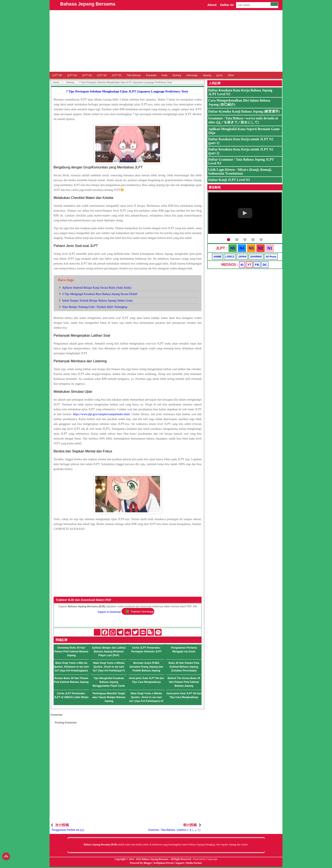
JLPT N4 (72, 75)
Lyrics (219, 75)
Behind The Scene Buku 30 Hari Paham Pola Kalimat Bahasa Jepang (184, 682)
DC (265, 265)
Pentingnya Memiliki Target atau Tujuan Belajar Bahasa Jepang (109, 697)
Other (231, 75)
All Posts (271, 257)
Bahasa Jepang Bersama (88, 4)
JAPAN (242, 257)
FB (257, 265)
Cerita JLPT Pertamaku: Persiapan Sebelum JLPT (146, 650)
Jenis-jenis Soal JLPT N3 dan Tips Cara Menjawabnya (184, 695)
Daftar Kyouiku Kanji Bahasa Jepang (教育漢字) (244, 111)
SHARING (256, 257)
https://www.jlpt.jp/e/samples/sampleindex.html (101, 414)
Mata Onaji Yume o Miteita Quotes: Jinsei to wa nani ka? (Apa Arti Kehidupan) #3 (146, 697)
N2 (261, 248)
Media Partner (194, 863)
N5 (233, 248)
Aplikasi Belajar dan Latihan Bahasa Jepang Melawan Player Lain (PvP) (109, 652)
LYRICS (230, 257)
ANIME (218, 257)
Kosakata (151, 75)
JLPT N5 (57, 75)
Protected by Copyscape (205, 859)
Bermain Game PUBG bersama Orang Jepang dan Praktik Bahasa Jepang (146, 667)
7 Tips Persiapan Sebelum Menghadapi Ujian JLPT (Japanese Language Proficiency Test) (127, 91)
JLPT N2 (102, 75)
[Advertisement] (166, 41)
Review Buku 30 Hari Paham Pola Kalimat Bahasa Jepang (71, 680)
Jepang (207, 75)
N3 (251, 248)
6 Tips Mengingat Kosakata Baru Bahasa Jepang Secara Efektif (100, 294)
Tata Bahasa (134, 75)
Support (180, 863)
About (212, 5)
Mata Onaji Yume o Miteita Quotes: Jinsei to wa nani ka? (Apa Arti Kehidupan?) (109, 667)
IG (242, 265)
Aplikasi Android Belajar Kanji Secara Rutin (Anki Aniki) (97, 288)
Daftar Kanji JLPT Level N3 (229, 180)
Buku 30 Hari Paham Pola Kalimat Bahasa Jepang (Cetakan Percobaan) (184, 667)
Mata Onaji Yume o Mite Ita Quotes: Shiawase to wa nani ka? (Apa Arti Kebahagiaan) (71, 667)
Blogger (148, 863)
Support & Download (109, 612)
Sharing (177, 75)
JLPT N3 (87, 75)
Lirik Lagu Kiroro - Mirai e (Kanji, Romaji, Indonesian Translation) (240, 172)
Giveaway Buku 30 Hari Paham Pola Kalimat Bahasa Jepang (71, 652)
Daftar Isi (227, 5)
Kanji (164, 75)
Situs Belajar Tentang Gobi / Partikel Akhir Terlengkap (95, 307)
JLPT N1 (117, 75)
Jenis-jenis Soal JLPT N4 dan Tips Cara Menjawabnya (146, 680)
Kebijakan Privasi (164, 863)
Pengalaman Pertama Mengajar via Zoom (184, 650)
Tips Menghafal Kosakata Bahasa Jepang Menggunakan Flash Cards (109, 682)
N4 (242, 248)
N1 (270, 248)
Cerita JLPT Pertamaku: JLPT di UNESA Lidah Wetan (71, 695)
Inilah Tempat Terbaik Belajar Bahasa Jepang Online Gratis (98, 301)
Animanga (192, 75)
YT (249, 265)
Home (56, 82)
